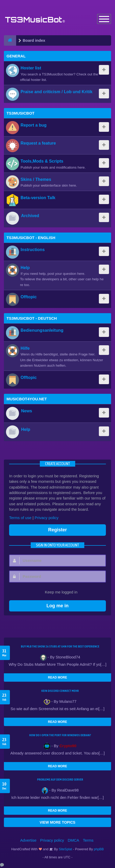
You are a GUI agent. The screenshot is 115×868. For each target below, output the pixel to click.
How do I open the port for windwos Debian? (60, 735)
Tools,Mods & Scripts (42, 161)
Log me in (58, 606)
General (16, 56)
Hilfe (25, 348)
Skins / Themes (36, 179)
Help (25, 267)
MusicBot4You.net (27, 399)
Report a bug (34, 125)
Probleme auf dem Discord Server (60, 780)
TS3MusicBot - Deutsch (32, 318)
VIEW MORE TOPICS (57, 822)
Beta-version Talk (38, 198)
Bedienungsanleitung (42, 330)
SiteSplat (65, 849)
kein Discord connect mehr (60, 691)
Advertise (28, 840)
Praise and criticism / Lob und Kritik (56, 92)
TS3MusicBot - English (31, 238)
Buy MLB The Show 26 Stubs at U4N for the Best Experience (60, 646)
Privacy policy (47, 518)
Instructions (33, 249)
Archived (30, 216)
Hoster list (31, 68)
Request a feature (38, 143)
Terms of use (20, 518)
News (27, 411)
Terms (88, 840)
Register (58, 530)
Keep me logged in (58, 592)
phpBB (99, 849)
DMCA (73, 840)
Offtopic (29, 297)
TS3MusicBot (21, 113)
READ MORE (57, 677)
